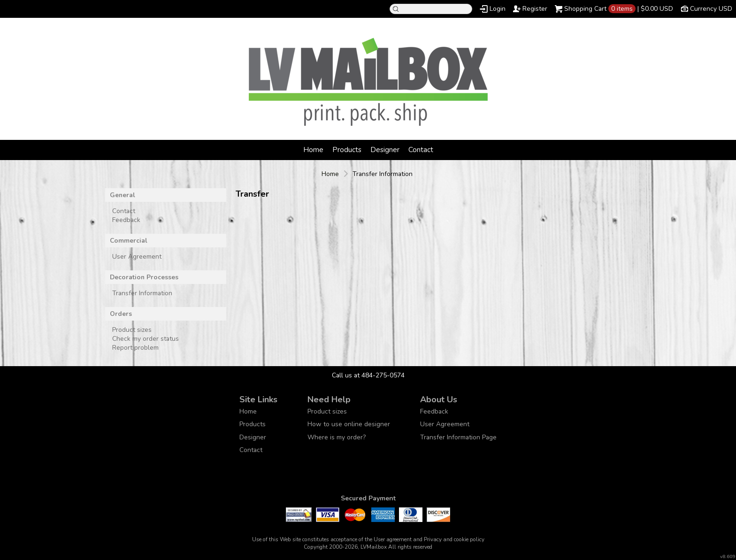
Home (313, 150)
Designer (385, 150)
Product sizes (132, 330)
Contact (421, 150)
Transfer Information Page (458, 437)
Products (347, 150)
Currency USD (711, 9)
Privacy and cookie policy (454, 539)
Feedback (126, 220)
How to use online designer (349, 424)
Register (535, 9)
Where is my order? (337, 437)
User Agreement (137, 257)
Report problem (135, 348)
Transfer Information (142, 293)
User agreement (393, 539)
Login (498, 9)
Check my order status (146, 339)
